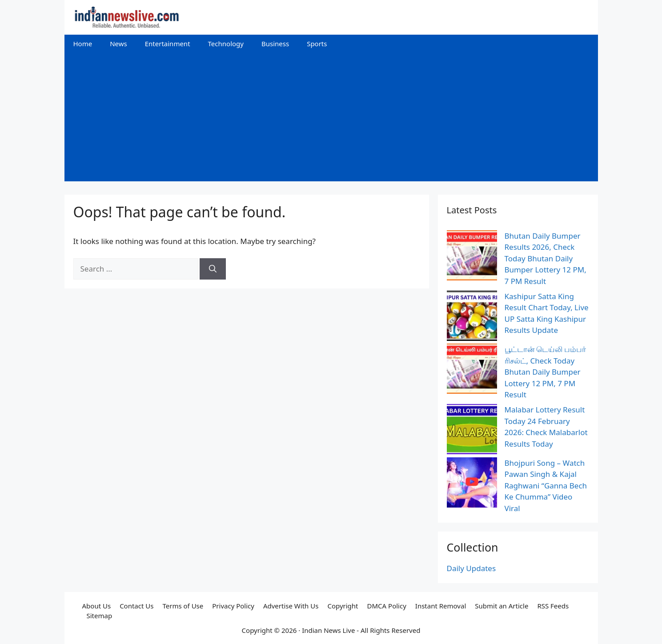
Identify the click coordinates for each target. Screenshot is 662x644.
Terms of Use (183, 606)
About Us (97, 606)
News (118, 44)
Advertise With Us (291, 606)
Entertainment (168, 44)
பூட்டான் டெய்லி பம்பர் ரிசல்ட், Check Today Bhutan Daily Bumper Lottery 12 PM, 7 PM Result (546, 372)
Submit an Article (502, 606)
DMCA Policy (387, 606)
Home (83, 44)
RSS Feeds (553, 606)
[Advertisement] (331, 119)
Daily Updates (471, 568)
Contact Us (136, 606)
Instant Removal (441, 606)
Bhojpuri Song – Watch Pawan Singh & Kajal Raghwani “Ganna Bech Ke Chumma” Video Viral (546, 486)
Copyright (343, 606)
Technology (226, 44)
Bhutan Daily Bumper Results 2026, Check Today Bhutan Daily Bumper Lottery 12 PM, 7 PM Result (546, 258)
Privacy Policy (233, 606)
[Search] (213, 269)
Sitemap (100, 616)
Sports (317, 44)
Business (275, 44)
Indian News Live (328, 630)
